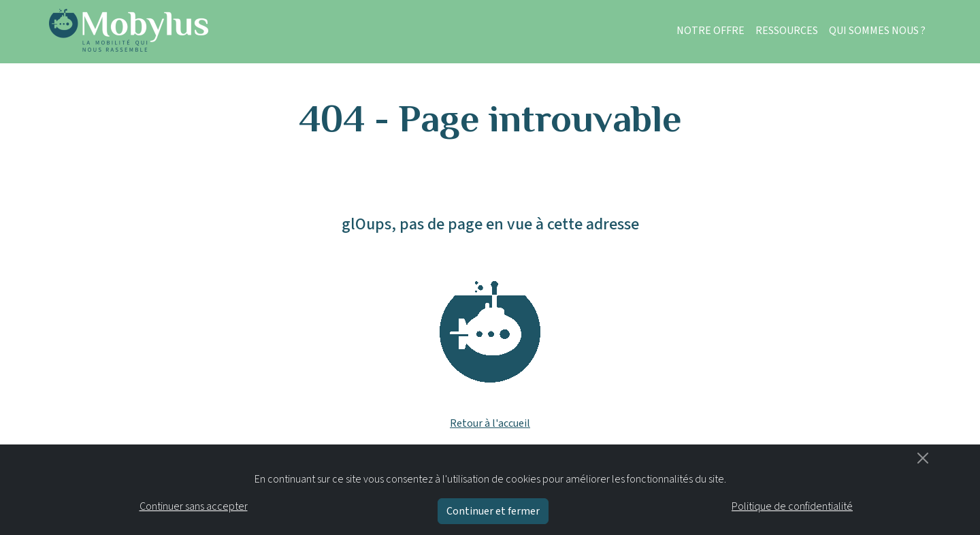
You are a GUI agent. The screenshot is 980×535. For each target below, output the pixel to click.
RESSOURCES (787, 31)
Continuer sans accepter (194, 506)
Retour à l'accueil (490, 423)
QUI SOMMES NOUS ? (877, 31)
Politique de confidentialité (792, 506)
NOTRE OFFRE (710, 31)
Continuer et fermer (493, 511)
